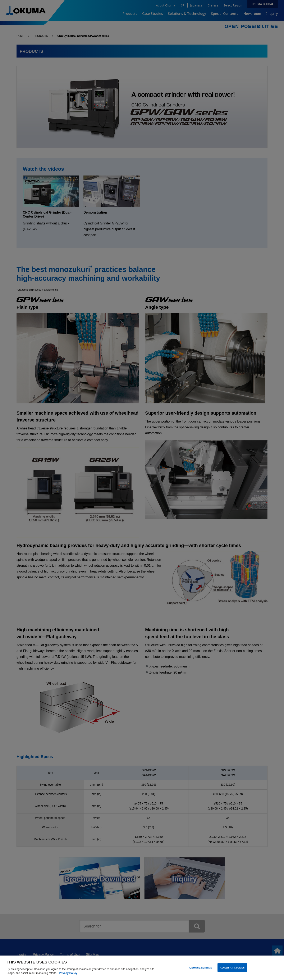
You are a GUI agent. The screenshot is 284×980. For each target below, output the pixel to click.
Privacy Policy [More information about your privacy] (68, 976)
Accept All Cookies (232, 970)
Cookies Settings (201, 970)
